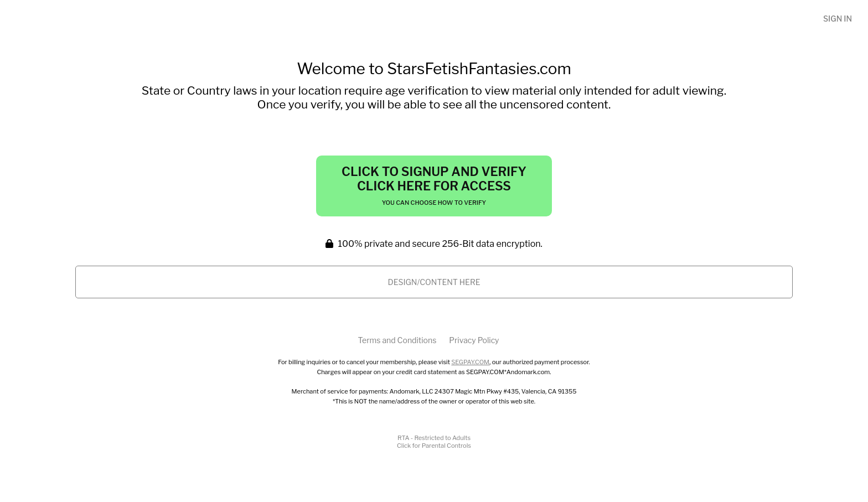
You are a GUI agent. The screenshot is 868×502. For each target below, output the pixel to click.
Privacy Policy (474, 340)
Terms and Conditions (397, 340)
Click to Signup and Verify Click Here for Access (434, 185)
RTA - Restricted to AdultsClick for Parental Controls (434, 442)
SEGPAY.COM (470, 362)
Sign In (838, 19)
